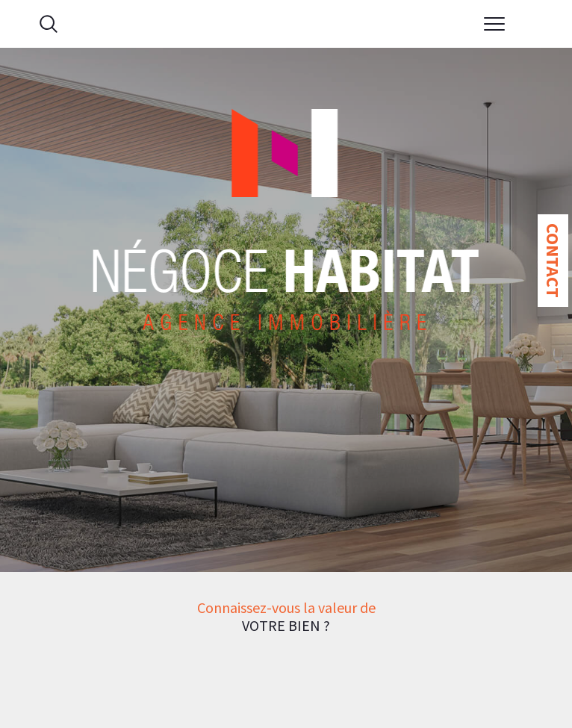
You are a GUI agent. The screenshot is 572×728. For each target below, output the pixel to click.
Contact (553, 261)
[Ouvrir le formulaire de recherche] (49, 24)
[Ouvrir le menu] (494, 24)
